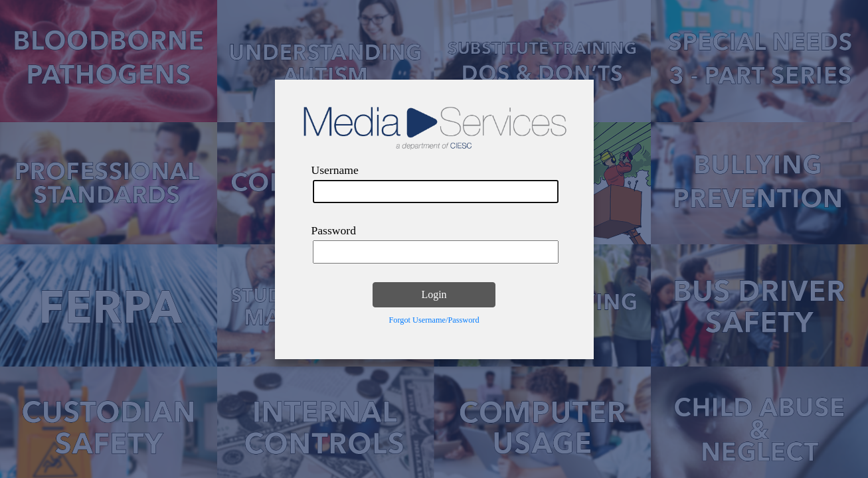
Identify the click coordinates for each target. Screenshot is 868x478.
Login (434, 294)
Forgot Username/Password (434, 320)
